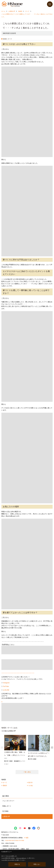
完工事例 (5, 811)
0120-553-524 (10, 840)
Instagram (6, 683)
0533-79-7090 (20, 840)
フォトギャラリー (8, 801)
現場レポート (7, 806)
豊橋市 (5, 786)
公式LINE (6, 690)
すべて (5, 783)
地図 (27, 838)
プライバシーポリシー (21, 858)
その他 (30, 786)
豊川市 (30, 783)
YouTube (6, 686)
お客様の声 (6, 816)
